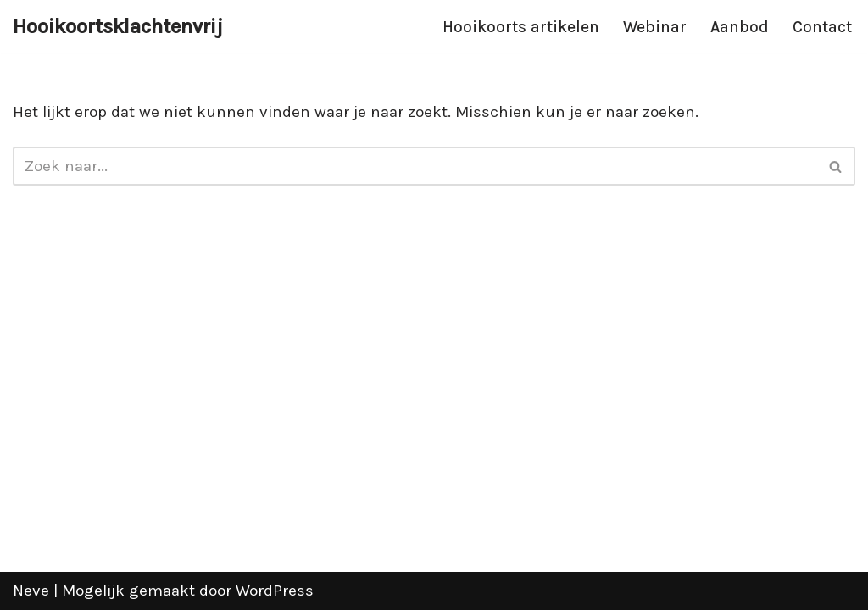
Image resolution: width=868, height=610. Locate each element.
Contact (822, 27)
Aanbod (740, 27)
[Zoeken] (415, 166)
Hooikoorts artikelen (521, 27)
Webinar (655, 27)
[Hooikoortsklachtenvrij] (118, 26)
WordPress (275, 591)
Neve (31, 591)
